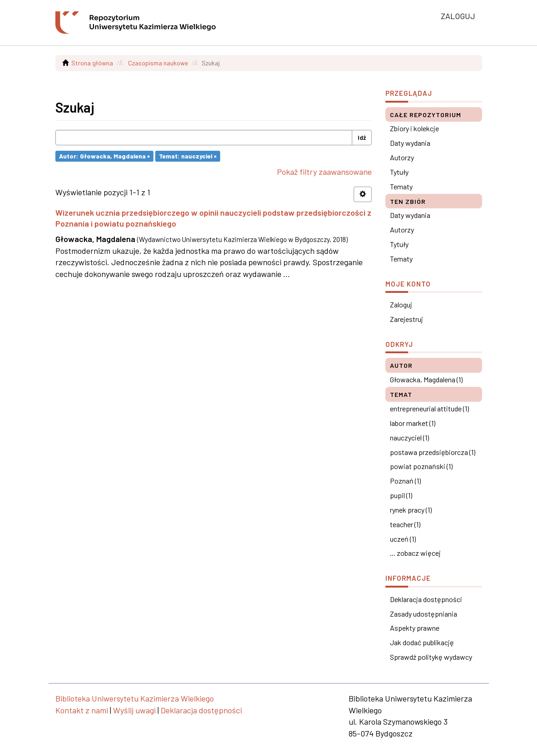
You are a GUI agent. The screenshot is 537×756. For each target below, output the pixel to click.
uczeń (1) (403, 539)
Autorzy (402, 157)
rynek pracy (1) (411, 510)
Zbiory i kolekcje (414, 128)
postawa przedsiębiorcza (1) (433, 452)
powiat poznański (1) (421, 466)
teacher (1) (405, 524)
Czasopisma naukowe (158, 63)
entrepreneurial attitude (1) (429, 408)
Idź (362, 137)
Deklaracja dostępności (426, 599)
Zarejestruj (406, 319)
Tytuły (399, 172)
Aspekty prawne (415, 628)
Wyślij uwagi (134, 710)
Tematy (401, 186)
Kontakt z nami (82, 710)
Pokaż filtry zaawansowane (324, 172)
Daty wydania (410, 143)
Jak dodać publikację (422, 642)
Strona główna (92, 63)
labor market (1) (413, 423)
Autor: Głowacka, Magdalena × (104, 156)
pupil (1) (401, 495)
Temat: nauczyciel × (188, 156)
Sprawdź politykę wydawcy (431, 657)
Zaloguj (401, 304)
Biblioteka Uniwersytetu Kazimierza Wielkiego (135, 698)
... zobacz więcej (415, 553)
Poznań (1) (405, 481)
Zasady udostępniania (424, 614)
